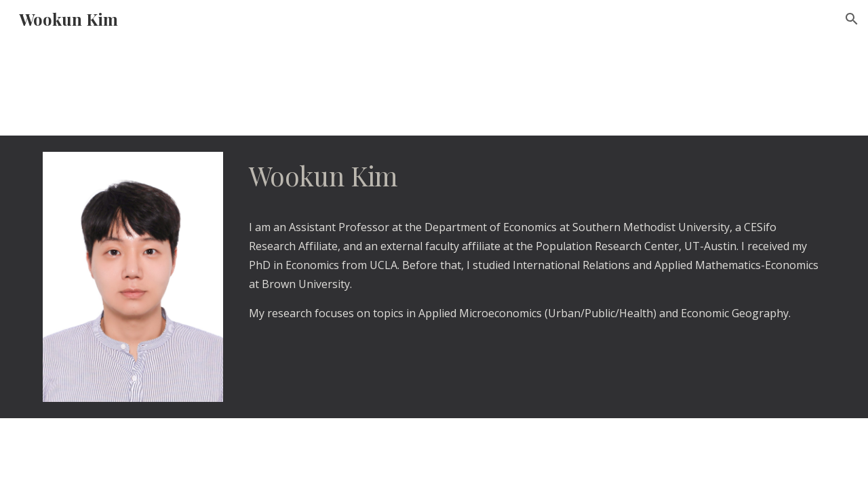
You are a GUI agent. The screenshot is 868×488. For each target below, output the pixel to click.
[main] (534, 240)
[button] (852, 19)
